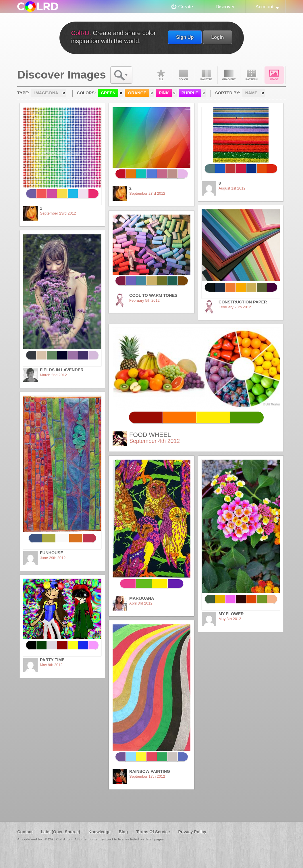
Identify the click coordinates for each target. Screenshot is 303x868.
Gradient (229, 75)
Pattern (252, 75)
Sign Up (185, 37)
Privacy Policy (192, 832)
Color (184, 75)
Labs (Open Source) (60, 832)
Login (217, 37)
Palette (206, 75)
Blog (123, 832)
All (161, 75)
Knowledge (100, 832)
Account (265, 7)
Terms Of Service (153, 832)
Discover (225, 7)
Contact (25, 832)
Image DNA (274, 75)
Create (186, 7)
